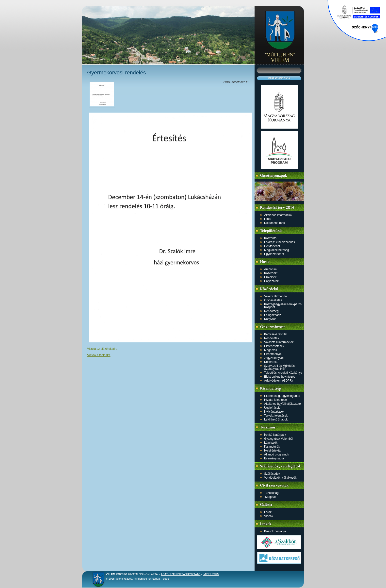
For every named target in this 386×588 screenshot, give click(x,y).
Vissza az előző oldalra (102, 349)
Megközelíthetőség (277, 250)
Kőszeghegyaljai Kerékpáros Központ (283, 306)
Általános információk (278, 215)
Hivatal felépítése (275, 400)
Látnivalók (271, 443)
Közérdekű (271, 273)
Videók (269, 516)
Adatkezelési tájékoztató (181, 574)
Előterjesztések (274, 346)
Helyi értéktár (273, 451)
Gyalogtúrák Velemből (279, 439)
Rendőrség (271, 311)
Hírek (268, 219)
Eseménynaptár (274, 458)
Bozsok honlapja (275, 531)
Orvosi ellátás (273, 300)
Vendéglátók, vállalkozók (280, 478)
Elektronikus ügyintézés (280, 377)
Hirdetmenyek (273, 354)
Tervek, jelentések (276, 416)
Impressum (211, 574)
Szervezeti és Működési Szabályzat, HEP (280, 367)
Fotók (268, 512)
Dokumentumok (274, 223)
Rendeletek (272, 338)
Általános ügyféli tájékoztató (282, 404)
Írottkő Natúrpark (275, 435)
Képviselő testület (276, 334)
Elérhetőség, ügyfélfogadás (282, 396)
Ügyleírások (272, 408)
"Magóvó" (270, 497)
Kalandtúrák (272, 447)
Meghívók (271, 350)
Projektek (270, 277)
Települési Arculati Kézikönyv (283, 373)
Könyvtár (270, 319)
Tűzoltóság (271, 493)
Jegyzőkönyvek (274, 358)
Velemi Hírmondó (275, 296)
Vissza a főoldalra (99, 355)
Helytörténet (272, 246)
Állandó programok (277, 454)
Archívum (270, 269)
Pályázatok (271, 281)
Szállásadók (272, 474)
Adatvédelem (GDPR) (278, 381)
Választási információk (279, 342)
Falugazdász (273, 315)
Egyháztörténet (274, 254)
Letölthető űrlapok (276, 420)
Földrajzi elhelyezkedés (280, 242)
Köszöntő (270, 238)
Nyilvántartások (274, 412)
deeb (166, 579)
